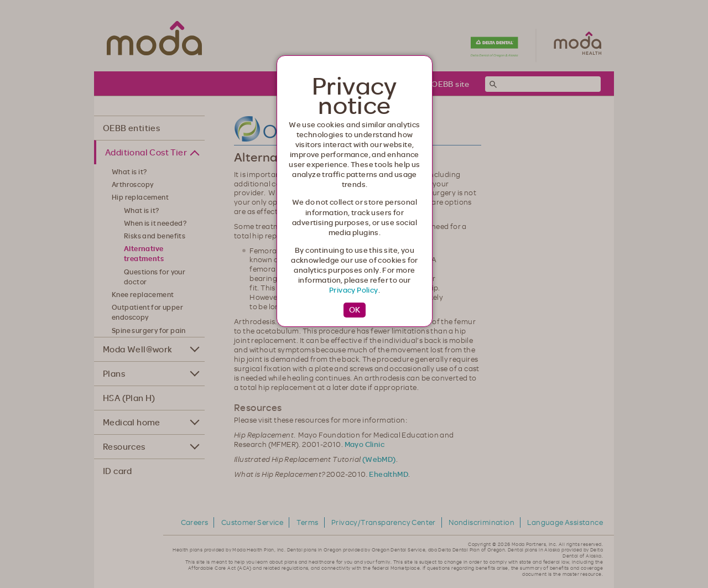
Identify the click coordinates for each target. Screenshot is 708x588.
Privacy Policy (354, 290)
